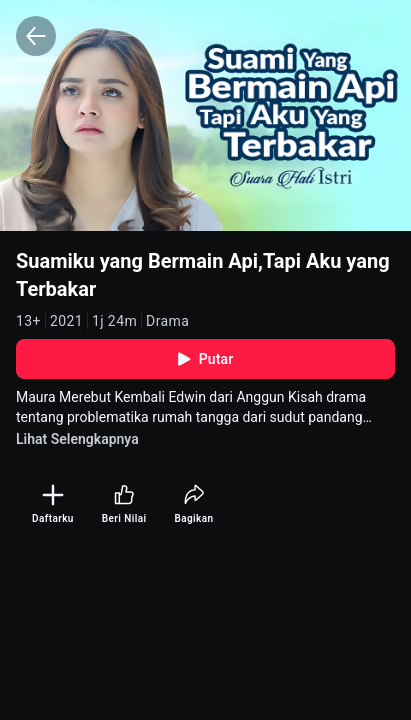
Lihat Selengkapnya (77, 439)
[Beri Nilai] (124, 504)
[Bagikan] (193, 504)
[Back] (36, 36)
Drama (167, 321)
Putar (206, 359)
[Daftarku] (53, 504)
